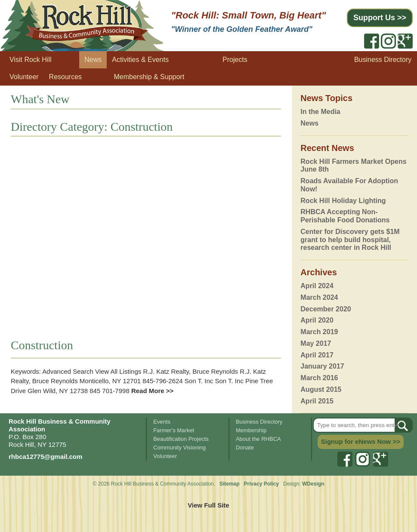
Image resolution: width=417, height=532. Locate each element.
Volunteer (24, 77)
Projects (235, 60)
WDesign (313, 484)
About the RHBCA (258, 439)
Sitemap (230, 484)
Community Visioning (179, 447)
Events (162, 422)
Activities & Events (140, 60)
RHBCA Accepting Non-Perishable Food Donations (345, 216)
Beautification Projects (181, 439)
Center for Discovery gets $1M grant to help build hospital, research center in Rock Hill (350, 240)
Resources (65, 77)
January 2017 (322, 366)
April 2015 (317, 401)
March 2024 (319, 297)
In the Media (320, 112)
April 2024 (317, 286)
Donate (245, 447)
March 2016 (319, 378)
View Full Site (208, 505)
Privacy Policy (262, 484)
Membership (251, 430)
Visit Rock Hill (31, 60)
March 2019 (319, 332)
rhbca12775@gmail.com (45, 457)
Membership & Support (149, 77)
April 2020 (317, 320)
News (93, 60)
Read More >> (152, 391)
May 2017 (316, 343)
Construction (42, 345)
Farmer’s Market (174, 430)
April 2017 (317, 355)
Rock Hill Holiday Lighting (343, 201)
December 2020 (326, 309)
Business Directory (383, 60)
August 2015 (321, 389)
